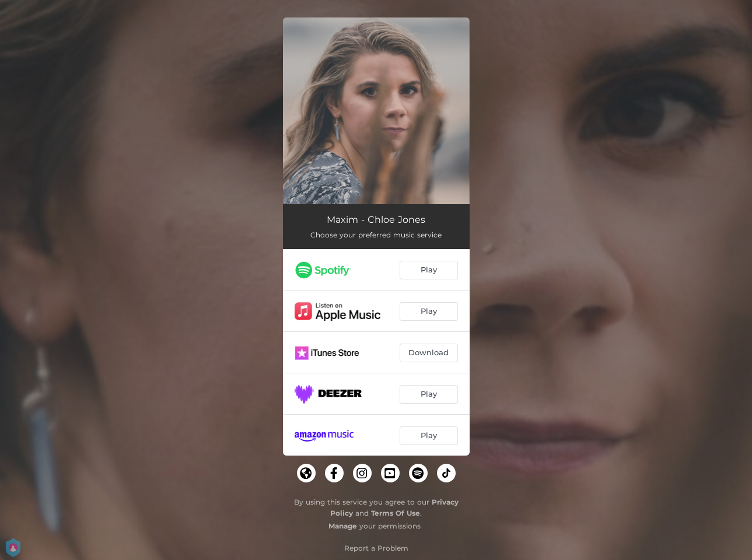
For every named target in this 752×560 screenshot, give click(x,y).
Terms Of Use (396, 513)
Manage (343, 526)
